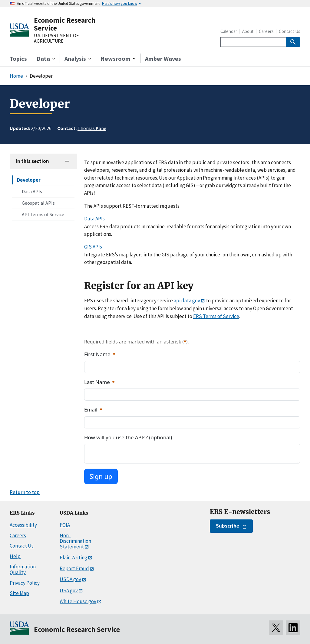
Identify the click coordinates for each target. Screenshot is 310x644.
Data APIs (32, 191)
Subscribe (228, 526)
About (248, 31)
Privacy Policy (25, 583)
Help (15, 556)
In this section (32, 161)
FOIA (65, 525)
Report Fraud (74, 568)
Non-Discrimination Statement (75, 541)
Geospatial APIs (38, 203)
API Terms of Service (43, 214)
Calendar (229, 31)
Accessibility (23, 525)
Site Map (19, 593)
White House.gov (78, 601)
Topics (18, 59)
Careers (266, 31)
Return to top (25, 492)
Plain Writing (73, 558)
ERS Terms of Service (216, 316)
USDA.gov (70, 579)
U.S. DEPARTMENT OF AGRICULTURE (56, 38)
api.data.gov (187, 301)
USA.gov (69, 590)
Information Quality (23, 569)
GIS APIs (93, 247)
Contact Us (290, 31)
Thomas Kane (92, 128)
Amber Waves (163, 59)
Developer (29, 180)
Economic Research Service (65, 24)
